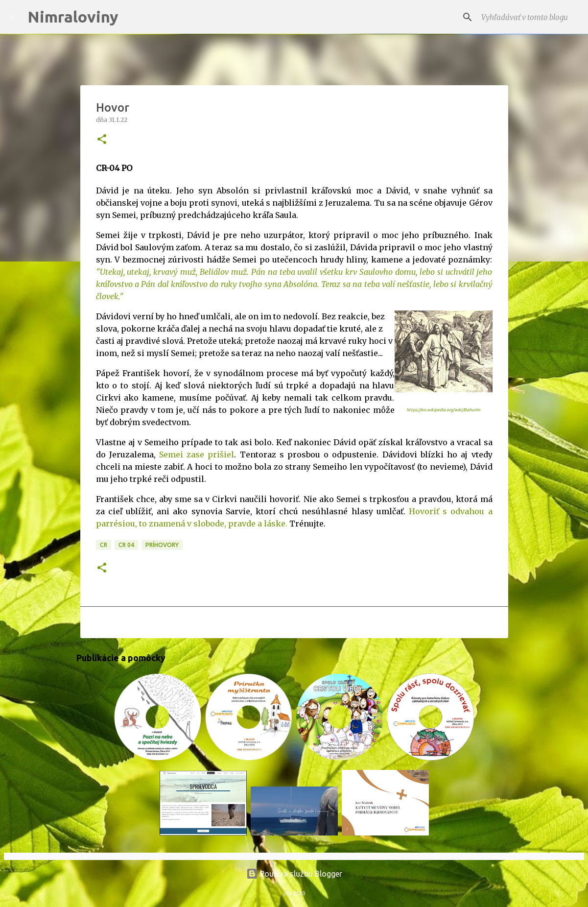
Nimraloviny (73, 17)
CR (104, 545)
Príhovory (162, 545)
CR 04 (126, 545)
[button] (102, 140)
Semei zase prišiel (197, 454)
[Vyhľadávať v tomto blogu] (529, 17)
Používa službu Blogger (294, 874)
